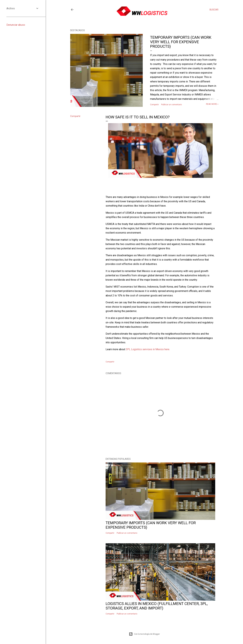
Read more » (212, 104)
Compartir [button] (154, 105)
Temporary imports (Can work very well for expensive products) (181, 42)
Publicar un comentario (171, 105)
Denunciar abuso (16, 25)
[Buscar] (214, 10)
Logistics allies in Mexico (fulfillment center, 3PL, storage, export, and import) (157, 606)
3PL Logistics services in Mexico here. (148, 349)
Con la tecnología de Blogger (144, 634)
